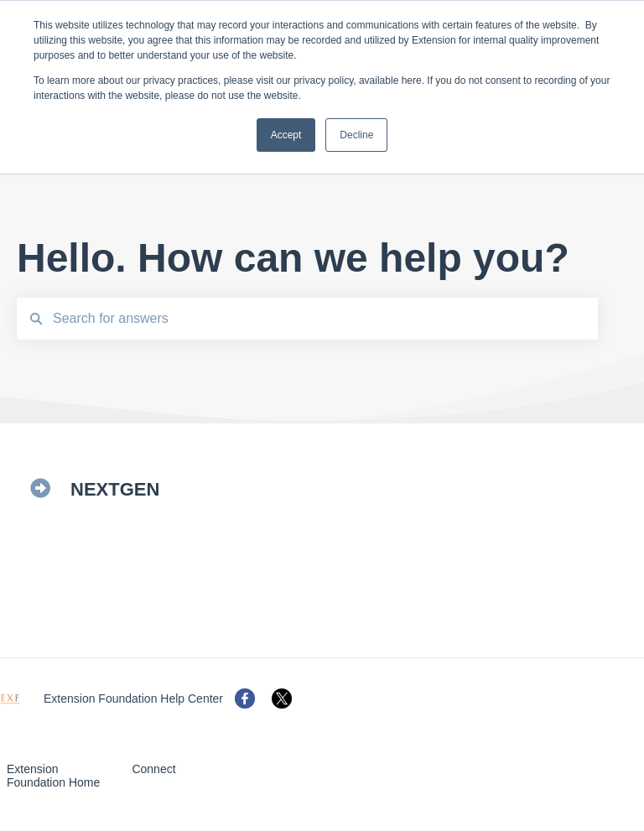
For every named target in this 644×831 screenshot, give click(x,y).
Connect (153, 769)
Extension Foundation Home (53, 776)
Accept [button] (286, 135)
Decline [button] (356, 135)
